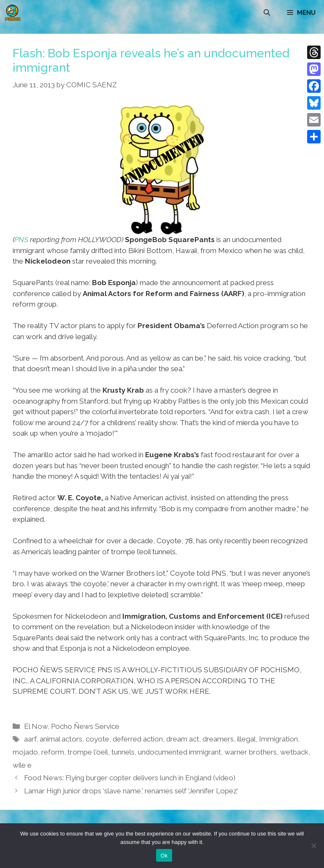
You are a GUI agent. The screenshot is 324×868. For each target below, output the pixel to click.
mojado (25, 752)
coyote (97, 739)
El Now (36, 726)
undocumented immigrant (180, 752)
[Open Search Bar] (267, 13)
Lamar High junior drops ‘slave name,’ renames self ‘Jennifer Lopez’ (131, 791)
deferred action (138, 739)
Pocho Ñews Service (85, 726)
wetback (294, 752)
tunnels (123, 752)
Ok (164, 856)
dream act (183, 739)
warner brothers (251, 752)
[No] (313, 846)
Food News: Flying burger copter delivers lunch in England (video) (130, 778)
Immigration (278, 739)
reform (53, 752)
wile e (22, 765)
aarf (30, 739)
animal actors (61, 739)
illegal (246, 739)
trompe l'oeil (88, 752)
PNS (21, 240)
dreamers (218, 739)
